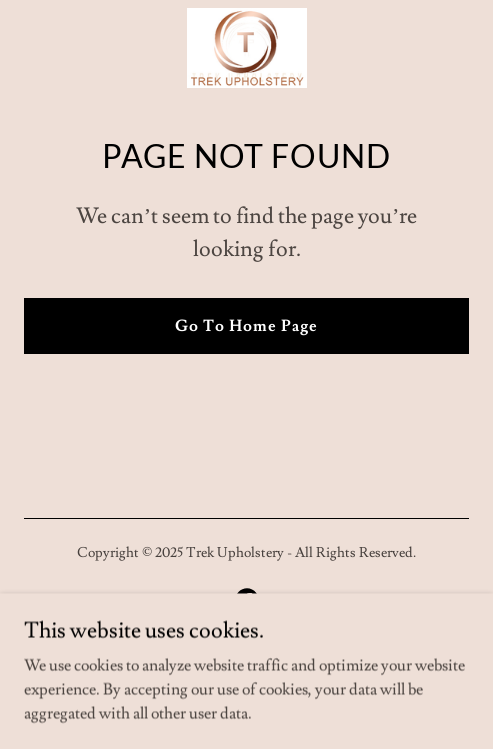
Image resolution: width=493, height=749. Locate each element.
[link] (247, 48)
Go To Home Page (246, 326)
